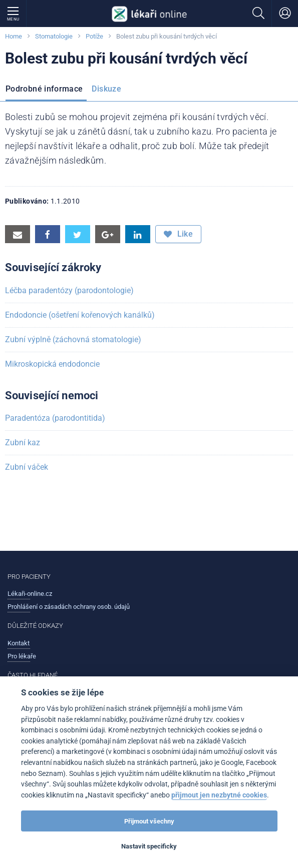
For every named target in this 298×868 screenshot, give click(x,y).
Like (178, 234)
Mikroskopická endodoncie (52, 364)
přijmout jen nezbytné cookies (219, 795)
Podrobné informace (44, 89)
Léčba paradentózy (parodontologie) (69, 290)
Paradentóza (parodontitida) (55, 418)
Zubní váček (27, 467)
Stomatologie (54, 36)
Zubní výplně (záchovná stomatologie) (73, 339)
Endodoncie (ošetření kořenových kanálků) (80, 315)
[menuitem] (46, 90)
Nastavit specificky (149, 846)
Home (14, 36)
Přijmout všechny (149, 821)
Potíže (94, 36)
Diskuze (106, 89)
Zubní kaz (23, 443)
